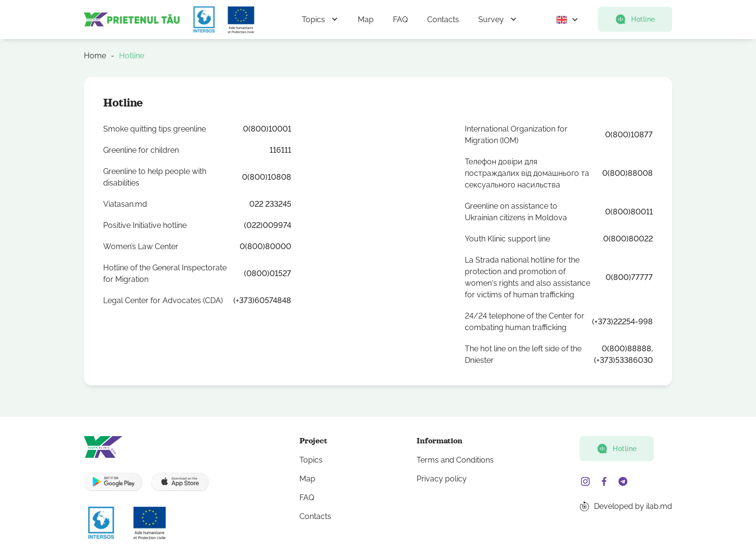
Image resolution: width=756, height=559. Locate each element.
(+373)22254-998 (622, 322)
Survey (491, 20)
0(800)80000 (265, 246)
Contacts (443, 20)
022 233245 (270, 204)
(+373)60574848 (262, 300)
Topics (313, 20)
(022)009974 (268, 225)
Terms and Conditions (455, 460)
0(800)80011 (629, 212)
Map (366, 20)
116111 (280, 150)
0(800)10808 (267, 177)
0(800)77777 (629, 277)
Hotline (635, 19)
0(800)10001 (267, 129)
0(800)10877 (629, 135)
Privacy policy (442, 479)
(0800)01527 (268, 273)
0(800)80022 (628, 239)
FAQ (400, 20)
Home (95, 56)
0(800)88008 (628, 173)
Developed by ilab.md (633, 506)
